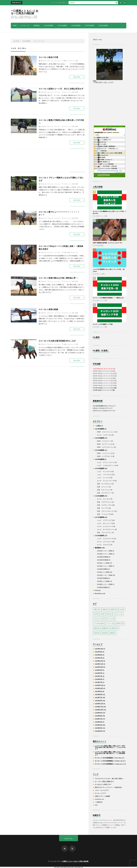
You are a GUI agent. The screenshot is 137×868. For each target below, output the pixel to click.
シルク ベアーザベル (104, 475)
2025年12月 (99, 649)
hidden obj (119, 761)
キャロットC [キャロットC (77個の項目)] (99, 619)
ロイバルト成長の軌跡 (48, 309)
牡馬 (77, 61)
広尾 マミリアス (103, 508)
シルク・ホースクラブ (102, 790)
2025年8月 (98, 655)
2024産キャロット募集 (105, 551)
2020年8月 (98, 716)
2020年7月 (98, 719)
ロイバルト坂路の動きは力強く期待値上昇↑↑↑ (59, 278)
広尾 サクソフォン (104, 490)
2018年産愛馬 (76, 25)
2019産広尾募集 (102, 578)
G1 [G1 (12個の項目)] (122, 609)
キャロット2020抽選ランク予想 (103, 324)
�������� (120, 172)
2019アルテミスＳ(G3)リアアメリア (104, 411)
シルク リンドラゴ (104, 478)
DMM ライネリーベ (104, 441)
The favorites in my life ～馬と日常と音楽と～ (110, 779)
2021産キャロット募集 (105, 566)
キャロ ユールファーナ (105, 526)
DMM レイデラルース (105, 456)
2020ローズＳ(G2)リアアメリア (103, 408)
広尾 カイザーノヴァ (104, 505)
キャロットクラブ (100, 793)
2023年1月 (98, 682)
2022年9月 (98, 691)
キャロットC (25, 25)
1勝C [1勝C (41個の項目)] (97, 609)
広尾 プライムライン (104, 532)
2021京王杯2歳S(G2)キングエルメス (104, 406)
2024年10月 (99, 667)
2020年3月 (98, 731)
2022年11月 (99, 685)
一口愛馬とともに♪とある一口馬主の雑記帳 (25, 12)
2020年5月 (98, 725)
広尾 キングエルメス (104, 484)
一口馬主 (98, 426)
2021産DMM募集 (103, 560)
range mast (119, 764)
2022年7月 (98, 698)
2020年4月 (98, 728)
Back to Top (68, 839)
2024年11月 (99, 664)
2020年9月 (98, 713)
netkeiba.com (99, 799)
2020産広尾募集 (99, 245)
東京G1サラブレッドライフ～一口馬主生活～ (109, 787)
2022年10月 (99, 688)
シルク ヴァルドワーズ (105, 539)
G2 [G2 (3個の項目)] (96, 614)
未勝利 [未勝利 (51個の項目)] (106, 628)
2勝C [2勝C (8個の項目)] (105, 609)
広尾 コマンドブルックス (106, 511)
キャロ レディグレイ (104, 542)
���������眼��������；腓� (110, 171)
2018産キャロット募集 (105, 584)
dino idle (118, 758)
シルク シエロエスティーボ (107, 465)
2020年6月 (98, 722)
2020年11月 (99, 707)
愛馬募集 (37, 25)
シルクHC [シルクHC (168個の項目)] (99, 623)
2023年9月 (98, 673)
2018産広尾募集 (102, 587)
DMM (15, 25)
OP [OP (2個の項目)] (109, 614)
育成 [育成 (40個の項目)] (105, 633)
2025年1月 (98, 658)
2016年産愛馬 (49, 25)
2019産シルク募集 (100, 274)
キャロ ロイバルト (55, 61)
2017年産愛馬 (62, 25)
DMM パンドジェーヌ (105, 453)
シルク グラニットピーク (106, 462)
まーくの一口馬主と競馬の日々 (104, 781)
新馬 (65, 61)
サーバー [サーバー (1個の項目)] (111, 619)
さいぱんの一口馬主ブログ (103, 784)
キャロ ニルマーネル (104, 435)
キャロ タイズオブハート (106, 529)
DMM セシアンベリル (105, 444)
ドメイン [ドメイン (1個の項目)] (110, 623)
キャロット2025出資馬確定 (104, 758)
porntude (122, 747)
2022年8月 (98, 694)
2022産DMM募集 (103, 557)
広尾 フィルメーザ (104, 514)
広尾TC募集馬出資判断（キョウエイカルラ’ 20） (108, 243)
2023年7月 (98, 676)
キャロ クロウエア (104, 545)
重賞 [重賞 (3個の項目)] (113, 633)
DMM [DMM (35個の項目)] (114, 609)
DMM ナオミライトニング (106, 432)
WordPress (99, 593)
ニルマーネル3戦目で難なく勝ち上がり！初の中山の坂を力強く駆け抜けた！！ (78, 3)
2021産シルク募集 (103, 563)
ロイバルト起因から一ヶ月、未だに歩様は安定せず (61, 89)
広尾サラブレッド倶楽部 (102, 796)
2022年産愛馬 (100, 438)
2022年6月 (98, 701)
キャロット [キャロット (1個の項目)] (118, 614)
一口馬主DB (99, 802)
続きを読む (77, 77)
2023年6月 (98, 679)
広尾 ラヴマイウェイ (104, 502)
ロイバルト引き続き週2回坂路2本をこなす (57, 341)
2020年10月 (99, 710)
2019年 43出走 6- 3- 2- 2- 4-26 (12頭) (105, 388)
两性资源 (122, 753)
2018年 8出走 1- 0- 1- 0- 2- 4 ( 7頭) (104, 390)
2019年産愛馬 (90, 25)
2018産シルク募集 (103, 581)
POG (97, 590)
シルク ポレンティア (104, 523)
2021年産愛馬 (100, 450)
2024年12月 (99, 661)
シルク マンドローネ (104, 471)
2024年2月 (98, 670)
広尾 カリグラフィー (104, 493)
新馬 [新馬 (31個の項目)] (97, 628)
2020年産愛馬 (103, 25)
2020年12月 (99, 704)
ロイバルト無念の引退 (48, 57)
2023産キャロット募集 (105, 554)
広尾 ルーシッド (103, 487)
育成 (69, 252)
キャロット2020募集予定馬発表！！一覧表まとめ (108, 298)
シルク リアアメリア (104, 520)
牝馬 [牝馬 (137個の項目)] (115, 628)
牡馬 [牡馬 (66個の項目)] (97, 633)
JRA (96, 805)
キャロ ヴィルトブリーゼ (106, 481)
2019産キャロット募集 (101, 216)
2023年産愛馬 (100, 429)
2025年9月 (98, 652)
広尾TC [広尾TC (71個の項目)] (120, 623)
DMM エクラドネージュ (105, 447)
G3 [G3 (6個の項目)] (102, 614)
